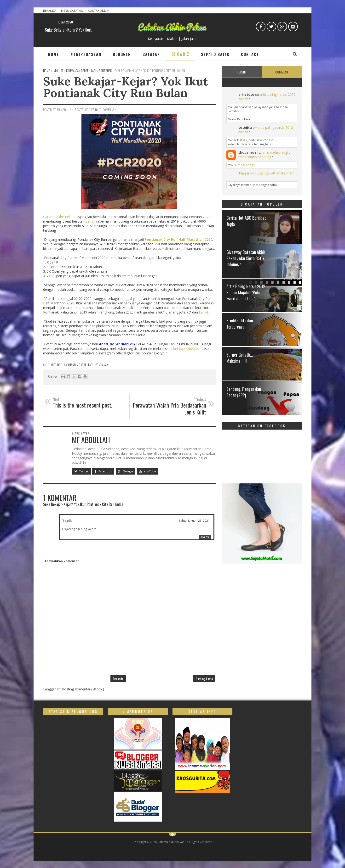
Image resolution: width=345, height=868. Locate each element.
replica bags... (247, 165)
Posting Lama (204, 679)
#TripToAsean (86, 54)
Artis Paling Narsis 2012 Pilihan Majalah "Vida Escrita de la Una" (246, 292)
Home (54, 54)
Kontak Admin (99, 11)
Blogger (122, 54)
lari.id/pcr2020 (184, 349)
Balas (205, 537)
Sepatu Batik (215, 54)
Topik (67, 521)
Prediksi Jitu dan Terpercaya (240, 323)
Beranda (50, 11)
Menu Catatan (72, 11)
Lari (91, 365)
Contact (250, 54)
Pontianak (102, 365)
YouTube (148, 471)
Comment (282, 72)
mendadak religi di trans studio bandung (265, 155)
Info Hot (57, 365)
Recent (242, 72)
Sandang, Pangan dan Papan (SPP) (244, 392)
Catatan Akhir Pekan (59, 217)
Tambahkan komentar (62, 561)
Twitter (81, 471)
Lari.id (90, 221)
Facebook (103, 471)
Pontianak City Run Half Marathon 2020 (178, 239)
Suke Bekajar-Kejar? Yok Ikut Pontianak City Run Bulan (126, 87)
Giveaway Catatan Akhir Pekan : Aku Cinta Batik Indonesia (246, 258)
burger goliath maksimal (273, 173)
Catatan (151, 54)
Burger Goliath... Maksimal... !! (240, 358)
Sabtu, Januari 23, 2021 (194, 521)
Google (126, 471)
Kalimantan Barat (75, 365)
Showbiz (181, 54)
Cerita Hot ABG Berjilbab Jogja (246, 221)
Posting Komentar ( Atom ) (83, 689)
